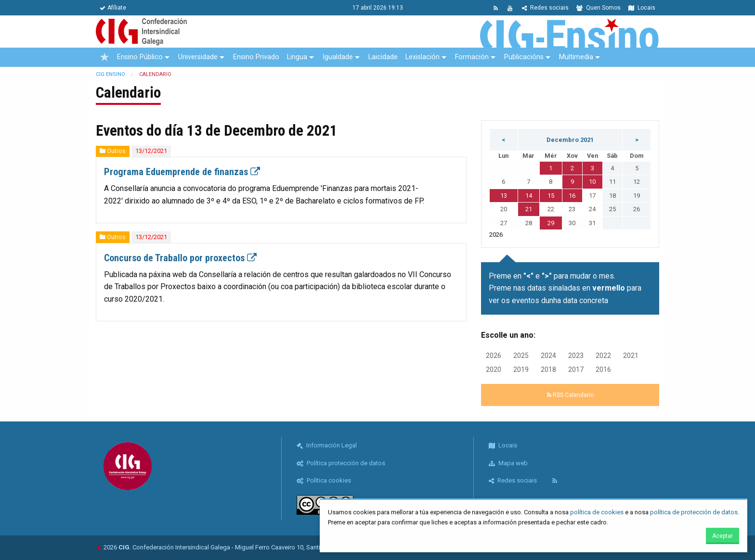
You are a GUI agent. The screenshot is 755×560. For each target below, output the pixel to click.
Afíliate (113, 8)
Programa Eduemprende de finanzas (182, 172)
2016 (603, 369)
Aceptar (722, 536)
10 (592, 182)
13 (504, 196)
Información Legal (327, 445)
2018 (548, 369)
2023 (576, 356)
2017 (576, 369)
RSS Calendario (570, 395)
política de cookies (597, 512)
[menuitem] (104, 57)
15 (551, 196)
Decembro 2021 (570, 140)
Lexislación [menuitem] (423, 57)
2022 (603, 356)
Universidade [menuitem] (198, 57)
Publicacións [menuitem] (524, 57)
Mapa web (508, 463)
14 (529, 196)
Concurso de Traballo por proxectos (180, 258)
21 (529, 209)
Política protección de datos (341, 463)
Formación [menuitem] (472, 57)
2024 (548, 356)
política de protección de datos (694, 512)
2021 (631, 356)
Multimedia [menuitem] (576, 57)
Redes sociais (545, 8)
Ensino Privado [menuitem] (256, 57)
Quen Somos (599, 8)
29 (551, 223)
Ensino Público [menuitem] (140, 57)
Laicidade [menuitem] (383, 57)
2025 (521, 356)
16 (572, 196)
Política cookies (324, 480)
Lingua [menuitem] (297, 57)
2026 (494, 356)
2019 (521, 369)
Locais (642, 8)
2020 (494, 369)
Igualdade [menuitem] (338, 57)
